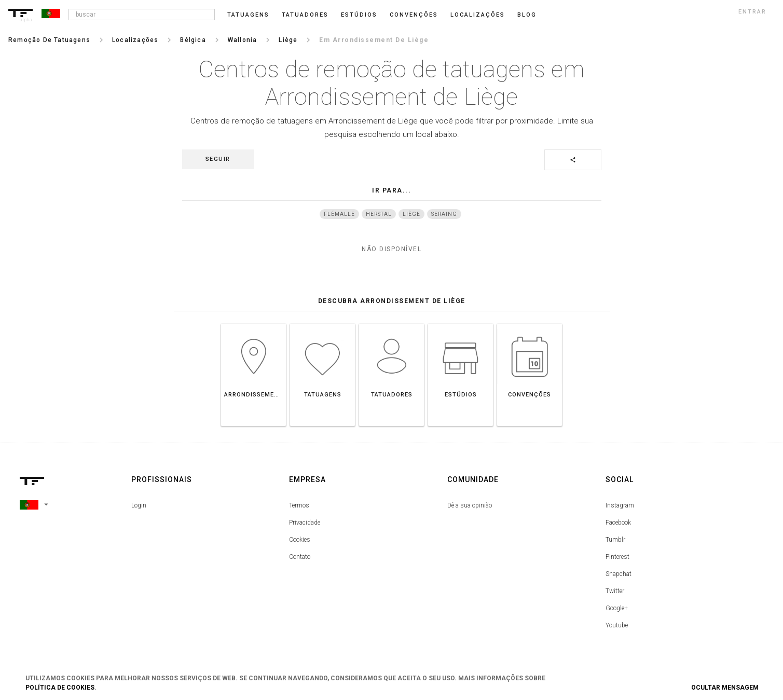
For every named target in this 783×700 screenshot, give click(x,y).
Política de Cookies (60, 688)
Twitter (615, 591)
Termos (299, 505)
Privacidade (305, 523)
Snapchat (619, 574)
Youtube (617, 625)
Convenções (414, 15)
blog (527, 15)
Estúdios (359, 15)
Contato (300, 557)
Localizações (478, 15)
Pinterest (617, 557)
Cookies (300, 540)
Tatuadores (305, 15)
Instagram (620, 505)
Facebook (618, 523)
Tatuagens (248, 15)
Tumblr (615, 540)
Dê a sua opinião (470, 505)
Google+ (617, 608)
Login (139, 505)
